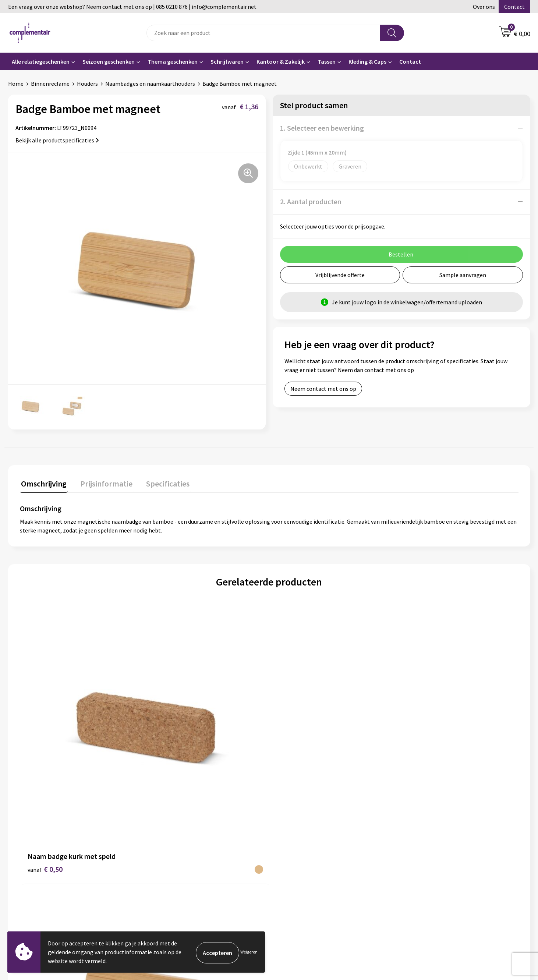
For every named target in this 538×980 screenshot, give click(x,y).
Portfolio (420, 843)
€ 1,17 (169, 741)
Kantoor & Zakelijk (281, 61)
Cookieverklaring (300, 888)
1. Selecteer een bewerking (322, 128)
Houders (87, 84)
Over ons (484, 7)
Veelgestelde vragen (304, 832)
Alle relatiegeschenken (41, 61)
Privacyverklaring (300, 899)
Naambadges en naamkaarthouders (150, 84)
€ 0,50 (45, 741)
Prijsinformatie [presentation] (103, 482)
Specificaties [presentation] (162, 482)
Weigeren (249, 952)
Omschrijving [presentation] (43, 482)
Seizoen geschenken (109, 61)
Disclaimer (162, 876)
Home (16, 84)
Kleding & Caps (367, 61)
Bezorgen (291, 865)
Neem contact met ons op (323, 389)
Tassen (327, 61)
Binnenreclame (50, 84)
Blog (414, 832)
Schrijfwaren (227, 61)
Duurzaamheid (167, 843)
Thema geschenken (173, 61)
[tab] (43, 484)
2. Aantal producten (311, 201)
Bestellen (291, 843)
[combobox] (263, 33)
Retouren (290, 876)
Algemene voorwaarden (178, 865)
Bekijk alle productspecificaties (57, 140)
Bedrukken (292, 854)
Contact (514, 7)
